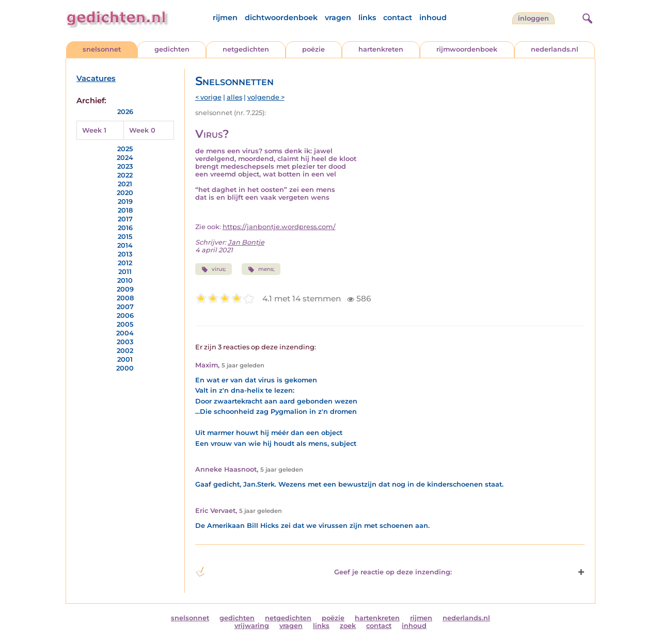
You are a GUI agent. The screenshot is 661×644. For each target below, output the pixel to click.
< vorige (208, 97)
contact (398, 18)
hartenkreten (381, 49)
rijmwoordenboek (467, 49)
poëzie (313, 49)
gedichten (172, 49)
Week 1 (94, 130)
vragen (338, 18)
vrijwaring (252, 626)
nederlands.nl (555, 49)
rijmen (225, 18)
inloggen (533, 18)
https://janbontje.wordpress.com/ (279, 227)
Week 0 (142, 130)
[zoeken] (586, 17)
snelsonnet (102, 49)
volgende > (266, 97)
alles (234, 97)
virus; (214, 269)
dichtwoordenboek (281, 18)
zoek (348, 626)
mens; (261, 269)
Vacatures (96, 78)
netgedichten (246, 49)
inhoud (433, 18)
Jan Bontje (246, 242)
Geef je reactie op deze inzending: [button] (324, 572)
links (367, 18)
